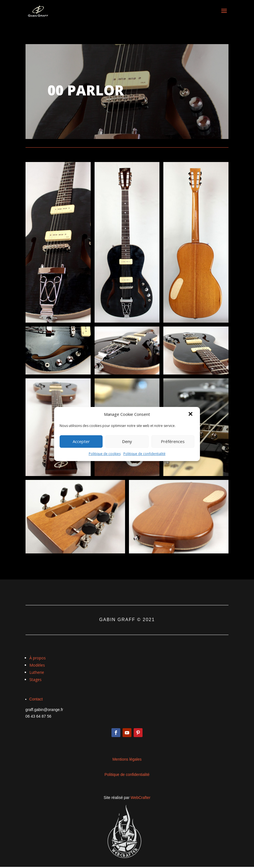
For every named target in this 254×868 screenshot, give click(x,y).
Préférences (173, 441)
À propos (38, 658)
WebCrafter (140, 798)
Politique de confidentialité (144, 454)
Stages (35, 680)
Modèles (37, 665)
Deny (127, 441)
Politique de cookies (105, 454)
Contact (36, 699)
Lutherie (37, 672)
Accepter (81, 441)
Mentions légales (127, 759)
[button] (191, 414)
